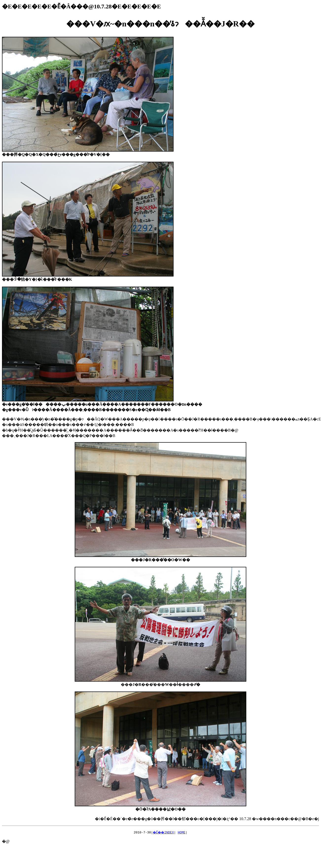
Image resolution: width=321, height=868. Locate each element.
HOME (183, 832)
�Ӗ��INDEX (163, 832)
